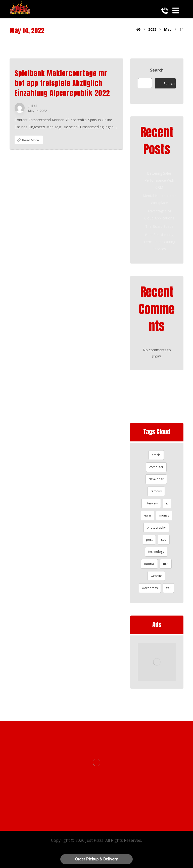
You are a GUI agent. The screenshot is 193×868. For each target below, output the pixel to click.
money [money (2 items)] (164, 515)
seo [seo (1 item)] (164, 540)
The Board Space (159, 226)
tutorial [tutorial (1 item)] (149, 564)
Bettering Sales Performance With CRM (159, 180)
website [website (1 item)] (156, 576)
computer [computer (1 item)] (156, 467)
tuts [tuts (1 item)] (166, 564)
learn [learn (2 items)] (147, 515)
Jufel (32, 106)
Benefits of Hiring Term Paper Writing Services (159, 242)
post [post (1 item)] (149, 540)
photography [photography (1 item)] (156, 527)
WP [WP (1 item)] (168, 588)
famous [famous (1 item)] (156, 491)
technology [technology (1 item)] (156, 552)
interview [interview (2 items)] (151, 503)
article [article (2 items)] (156, 455)
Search (157, 70)
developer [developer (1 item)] (156, 479)
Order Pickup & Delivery (96, 859)
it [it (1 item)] (167, 503)
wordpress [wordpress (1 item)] (150, 588)
